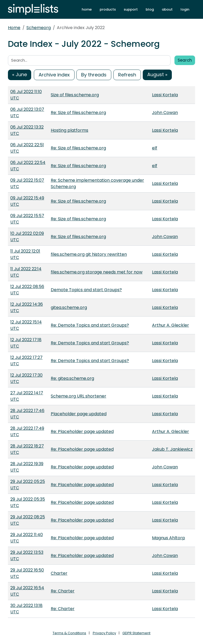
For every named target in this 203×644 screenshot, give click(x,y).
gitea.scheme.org (69, 307)
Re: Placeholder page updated (82, 431)
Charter (59, 573)
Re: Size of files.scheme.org (78, 113)
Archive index (54, 75)
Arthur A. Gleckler (170, 325)
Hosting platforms (70, 130)
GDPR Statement (136, 633)
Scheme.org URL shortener (79, 396)
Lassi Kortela (165, 95)
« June (20, 74)
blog (150, 9)
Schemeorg (39, 28)
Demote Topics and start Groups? (86, 290)
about (167, 9)
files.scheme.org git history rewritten (89, 254)
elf (155, 148)
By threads (94, 75)
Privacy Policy (104, 633)
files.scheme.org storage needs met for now (97, 272)
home (87, 9)
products (108, 9)
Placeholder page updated (79, 414)
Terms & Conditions (69, 633)
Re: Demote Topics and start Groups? (90, 325)
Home (14, 28)
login (185, 9)
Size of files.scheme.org (75, 95)
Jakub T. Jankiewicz (172, 449)
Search (185, 60)
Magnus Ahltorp (169, 538)
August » (157, 74)
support (131, 9)
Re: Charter (63, 591)
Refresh (127, 75)
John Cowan (165, 113)
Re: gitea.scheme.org (72, 378)
